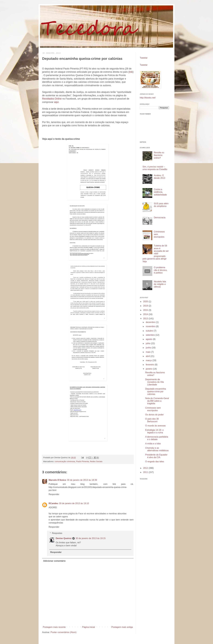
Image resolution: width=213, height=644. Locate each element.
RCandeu (53, 503)
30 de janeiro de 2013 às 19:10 (74, 503)
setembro (151, 335)
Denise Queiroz (64, 538)
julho (148, 343)
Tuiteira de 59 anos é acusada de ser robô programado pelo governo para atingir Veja (156, 253)
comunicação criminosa (65, 461)
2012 (146, 468)
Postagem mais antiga (122, 627)
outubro (150, 331)
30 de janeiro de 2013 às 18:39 (82, 480)
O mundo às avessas (155, 426)
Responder (54, 494)
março (149, 360)
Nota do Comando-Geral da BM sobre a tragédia (157, 401)
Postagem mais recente (54, 627)
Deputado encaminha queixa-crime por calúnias (156, 391)
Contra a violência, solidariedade (160, 192)
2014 (146, 314)
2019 (146, 306)
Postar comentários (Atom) (63, 632)
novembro (151, 326)
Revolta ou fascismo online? (159, 155)
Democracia (160, 218)
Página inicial (88, 627)
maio (148, 352)
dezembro (151, 322)
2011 (146, 472)
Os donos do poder (154, 415)
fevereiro (150, 365)
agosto (149, 339)
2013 (146, 319)
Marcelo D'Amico (57, 480)
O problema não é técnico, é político (161, 270)
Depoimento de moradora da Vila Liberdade (155, 382)
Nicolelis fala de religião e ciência (160, 284)
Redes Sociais (96, 461)
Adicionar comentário (54, 561)
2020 (146, 302)
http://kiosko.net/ (148, 98)
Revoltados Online (52, 99)
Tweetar (144, 58)
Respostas (57, 533)
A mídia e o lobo (153, 444)
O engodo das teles (155, 462)
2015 (146, 310)
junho (149, 348)
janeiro (149, 369)
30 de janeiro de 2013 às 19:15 (91, 538)
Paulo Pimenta (82, 461)
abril (148, 356)
